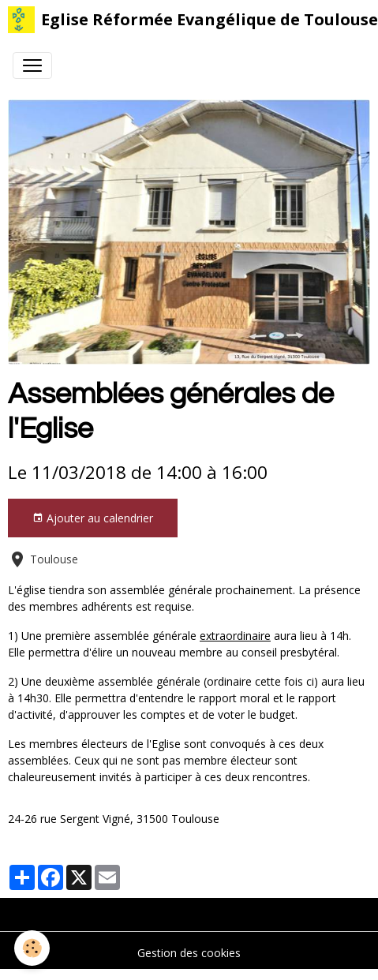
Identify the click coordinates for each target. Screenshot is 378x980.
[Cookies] (32, 948)
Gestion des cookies (189, 953)
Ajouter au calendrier (93, 518)
